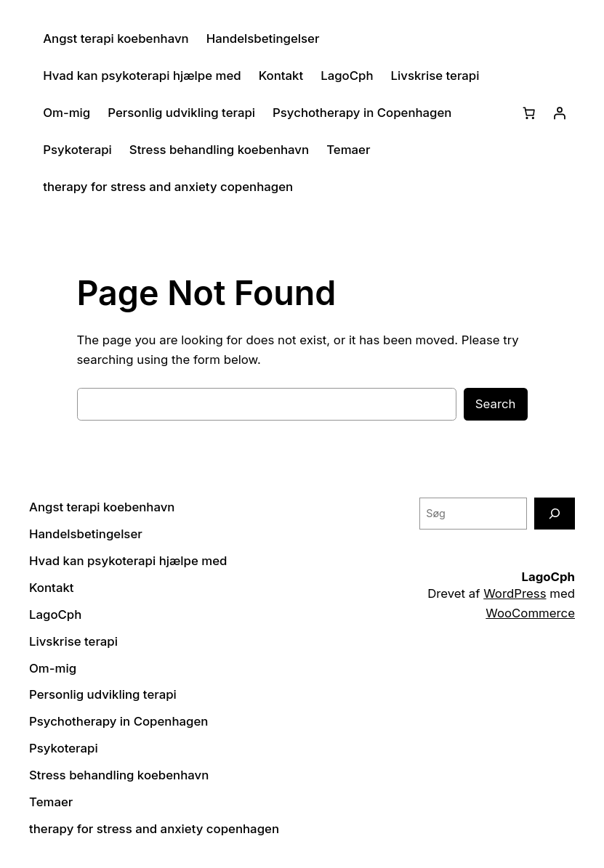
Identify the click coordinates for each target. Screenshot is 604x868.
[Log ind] (560, 113)
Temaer (348, 150)
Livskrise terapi (435, 76)
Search (496, 404)
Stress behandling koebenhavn (219, 150)
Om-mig (67, 113)
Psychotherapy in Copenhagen (362, 113)
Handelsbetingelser (263, 38)
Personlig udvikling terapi (181, 113)
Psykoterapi (77, 150)
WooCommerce (530, 613)
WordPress (515, 593)
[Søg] (555, 513)
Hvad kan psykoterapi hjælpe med (142, 76)
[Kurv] (529, 113)
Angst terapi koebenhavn (116, 38)
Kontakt (281, 76)
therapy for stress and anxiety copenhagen (168, 187)
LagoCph (347, 76)
